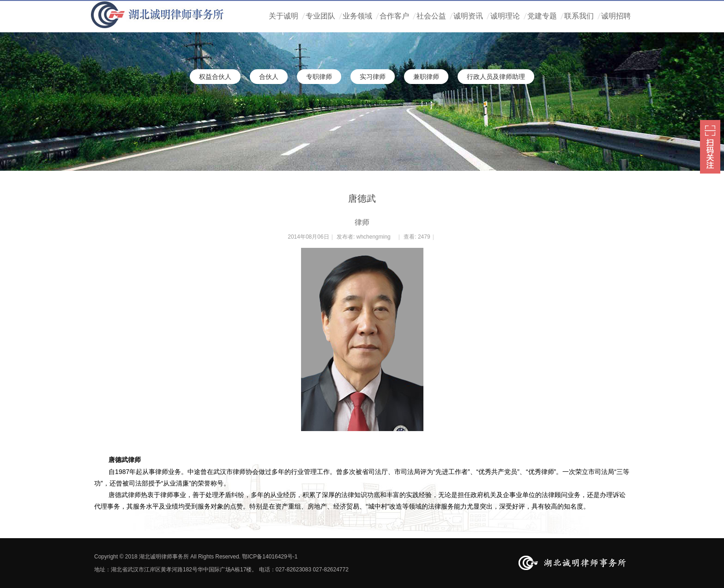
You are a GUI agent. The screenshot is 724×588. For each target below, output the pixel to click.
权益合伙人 (215, 77)
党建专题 (542, 16)
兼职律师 (426, 77)
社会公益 (431, 16)
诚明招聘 (616, 16)
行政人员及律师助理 (496, 77)
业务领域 (357, 16)
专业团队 (320, 16)
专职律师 (319, 77)
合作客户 (394, 16)
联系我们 (579, 16)
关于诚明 (284, 16)
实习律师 (373, 77)
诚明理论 (505, 16)
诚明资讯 (468, 16)
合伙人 (269, 77)
